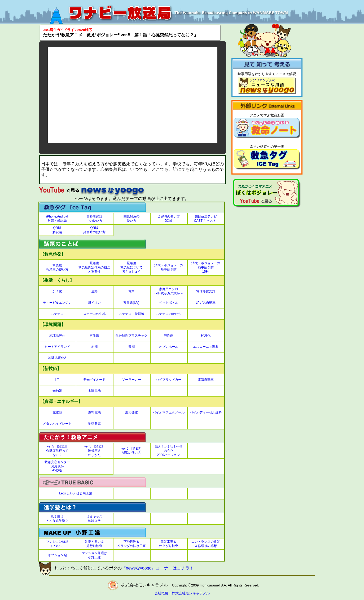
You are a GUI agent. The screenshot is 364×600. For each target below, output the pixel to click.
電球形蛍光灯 (206, 291)
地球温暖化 (57, 336)
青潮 (131, 347)
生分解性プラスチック (131, 336)
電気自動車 (206, 380)
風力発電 (131, 412)
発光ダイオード (94, 380)
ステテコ (57, 314)
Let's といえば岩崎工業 (76, 493)
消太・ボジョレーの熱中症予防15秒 (206, 267)
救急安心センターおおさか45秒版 (57, 466)
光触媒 (57, 391)
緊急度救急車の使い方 (57, 267)
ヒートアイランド (57, 347)
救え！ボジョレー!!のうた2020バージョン (168, 451)
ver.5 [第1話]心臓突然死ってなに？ (57, 451)
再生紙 (94, 336)
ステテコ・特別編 (131, 314)
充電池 (57, 412)
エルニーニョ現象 (206, 347)
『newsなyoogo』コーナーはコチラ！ (158, 568)
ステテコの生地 (94, 314)
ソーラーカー (131, 380)
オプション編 (57, 555)
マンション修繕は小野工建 (94, 555)
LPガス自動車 (206, 303)
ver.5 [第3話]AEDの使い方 (131, 451)
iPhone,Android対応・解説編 (57, 219)
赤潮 (94, 347)
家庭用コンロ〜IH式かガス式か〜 (169, 291)
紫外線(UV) (131, 303)
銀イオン (94, 303)
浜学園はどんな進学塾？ (57, 519)
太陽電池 (94, 391)
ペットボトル (169, 303)
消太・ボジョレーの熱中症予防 (169, 267)
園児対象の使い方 (131, 219)
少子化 (57, 291)
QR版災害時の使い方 (94, 230)
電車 (131, 291)
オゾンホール (169, 347)
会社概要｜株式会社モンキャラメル (182, 593)
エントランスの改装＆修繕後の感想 (206, 544)
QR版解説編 (57, 230)
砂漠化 (206, 336)
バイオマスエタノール (169, 412)
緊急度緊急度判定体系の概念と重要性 (94, 267)
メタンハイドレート (57, 424)
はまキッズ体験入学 (94, 519)
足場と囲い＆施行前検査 (94, 544)
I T (57, 380)
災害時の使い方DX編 (169, 219)
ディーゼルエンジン (57, 303)
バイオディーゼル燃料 (206, 412)
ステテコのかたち (169, 314)
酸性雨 (169, 336)
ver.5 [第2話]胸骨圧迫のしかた (94, 451)
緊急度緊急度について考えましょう (131, 267)
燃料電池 (94, 412)
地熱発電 (94, 424)
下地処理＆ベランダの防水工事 (131, 544)
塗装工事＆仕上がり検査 (169, 544)
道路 (94, 291)
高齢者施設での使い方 (94, 219)
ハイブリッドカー (169, 380)
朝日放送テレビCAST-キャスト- (206, 219)
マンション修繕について (57, 544)
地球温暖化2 (57, 358)
